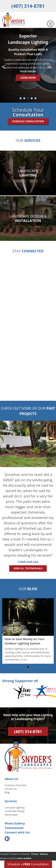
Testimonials (14, 828)
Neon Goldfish (24, 858)
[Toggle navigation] (50, 24)
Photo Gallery (15, 823)
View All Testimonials (28, 568)
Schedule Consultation (28, 121)
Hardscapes (11, 815)
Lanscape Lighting (15, 807)
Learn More (28, 78)
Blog (7, 792)
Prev (5, 67)
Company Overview (15, 785)
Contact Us (11, 789)
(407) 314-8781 (28, 6)
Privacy (35, 854)
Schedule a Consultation (28, 864)
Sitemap (44, 854)
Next (51, 67)
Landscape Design (15, 811)
